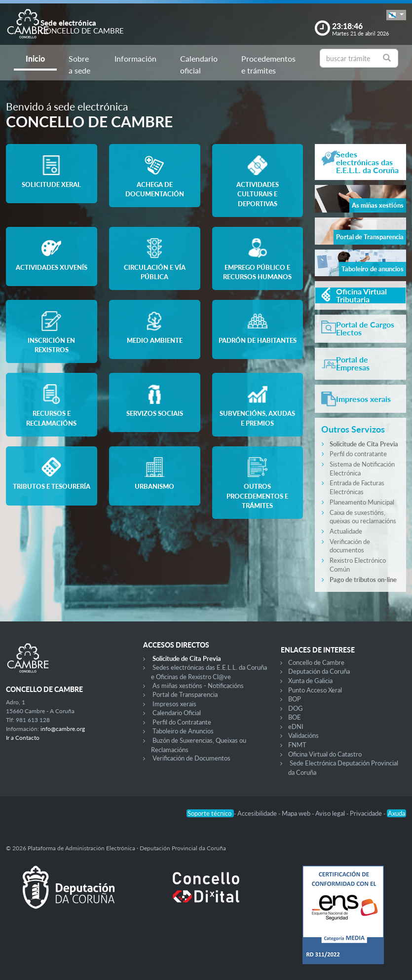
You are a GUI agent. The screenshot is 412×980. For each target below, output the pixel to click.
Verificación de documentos (350, 546)
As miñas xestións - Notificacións (198, 686)
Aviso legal (331, 813)
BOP (295, 699)
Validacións (303, 735)
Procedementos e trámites (268, 64)
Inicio (35, 58)
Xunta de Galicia (310, 681)
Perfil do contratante (358, 454)
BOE (295, 717)
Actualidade (346, 531)
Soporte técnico (210, 813)
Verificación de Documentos (191, 758)
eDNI (296, 726)
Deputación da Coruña (319, 671)
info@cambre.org (63, 729)
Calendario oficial (199, 64)
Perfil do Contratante (182, 722)
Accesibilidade (258, 813)
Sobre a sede (79, 64)
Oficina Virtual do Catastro (325, 754)
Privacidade (367, 813)
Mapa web (297, 813)
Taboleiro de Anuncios (183, 731)
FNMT (297, 745)
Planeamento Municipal (362, 502)
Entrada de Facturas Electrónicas (357, 487)
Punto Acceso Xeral (315, 690)
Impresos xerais (174, 704)
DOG (296, 708)
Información (135, 58)
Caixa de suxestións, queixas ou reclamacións (363, 517)
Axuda (396, 813)
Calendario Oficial (177, 713)
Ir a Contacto (23, 738)
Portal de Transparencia (185, 694)
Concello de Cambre (316, 662)
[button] (396, 15)
